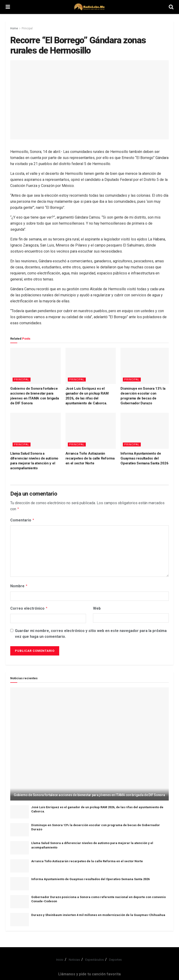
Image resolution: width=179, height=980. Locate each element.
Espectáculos (95, 958)
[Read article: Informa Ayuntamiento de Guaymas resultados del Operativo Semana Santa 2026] (146, 431)
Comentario (22, 520)
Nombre (19, 585)
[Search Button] (171, 7)
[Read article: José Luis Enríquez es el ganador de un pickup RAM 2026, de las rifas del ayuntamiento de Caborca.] (91, 366)
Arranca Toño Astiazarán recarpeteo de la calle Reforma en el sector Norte (90, 458)
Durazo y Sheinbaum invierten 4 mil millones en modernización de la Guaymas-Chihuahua (98, 913)
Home (14, 28)
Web (97, 607)
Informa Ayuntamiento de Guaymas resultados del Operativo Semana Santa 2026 (144, 458)
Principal (27, 28)
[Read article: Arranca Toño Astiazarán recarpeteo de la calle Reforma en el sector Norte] (91, 431)
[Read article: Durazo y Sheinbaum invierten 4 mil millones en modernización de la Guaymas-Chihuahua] (20, 918)
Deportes (115, 958)
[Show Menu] (8, 7)
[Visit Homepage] (89, 7)
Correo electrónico (29, 607)
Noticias (74, 958)
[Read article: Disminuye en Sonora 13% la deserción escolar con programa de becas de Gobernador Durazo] (146, 366)
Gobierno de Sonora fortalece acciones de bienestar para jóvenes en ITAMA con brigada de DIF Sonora (89, 793)
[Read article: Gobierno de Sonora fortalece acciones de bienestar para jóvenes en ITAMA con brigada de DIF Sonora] (36, 366)
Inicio (60, 958)
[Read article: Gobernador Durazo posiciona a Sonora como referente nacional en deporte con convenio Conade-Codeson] (20, 900)
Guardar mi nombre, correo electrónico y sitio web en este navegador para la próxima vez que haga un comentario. (91, 632)
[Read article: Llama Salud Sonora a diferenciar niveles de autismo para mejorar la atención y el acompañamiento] (36, 431)
